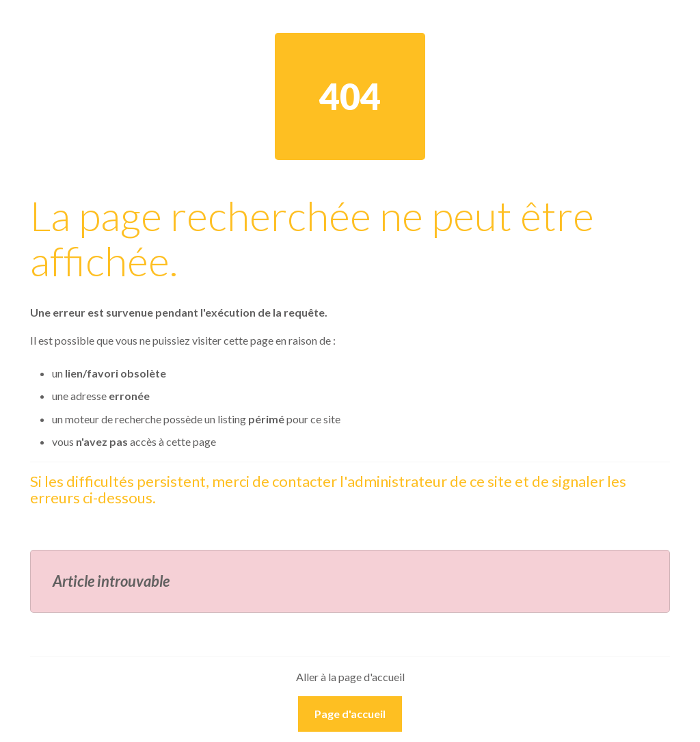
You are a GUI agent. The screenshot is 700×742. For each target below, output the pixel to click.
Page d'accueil (350, 714)
